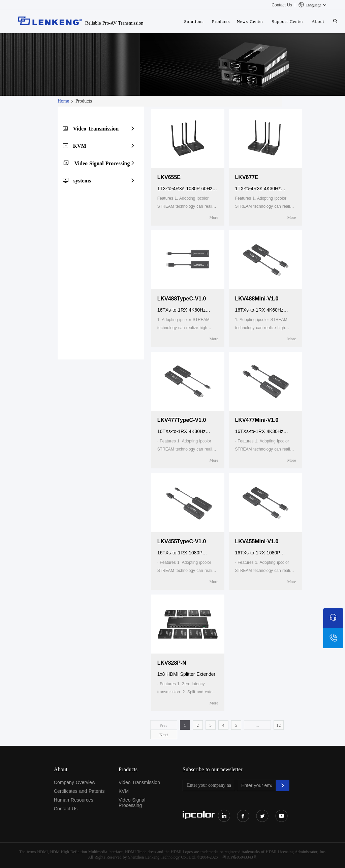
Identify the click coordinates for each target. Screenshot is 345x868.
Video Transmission (96, 129)
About (318, 21)
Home (63, 101)
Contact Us (282, 5)
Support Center (287, 21)
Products (221, 21)
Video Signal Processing (102, 163)
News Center (250, 21)
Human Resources (74, 800)
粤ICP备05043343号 (240, 857)
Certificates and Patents (79, 791)
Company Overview (75, 782)
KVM (80, 146)
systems (82, 181)
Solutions (194, 21)
